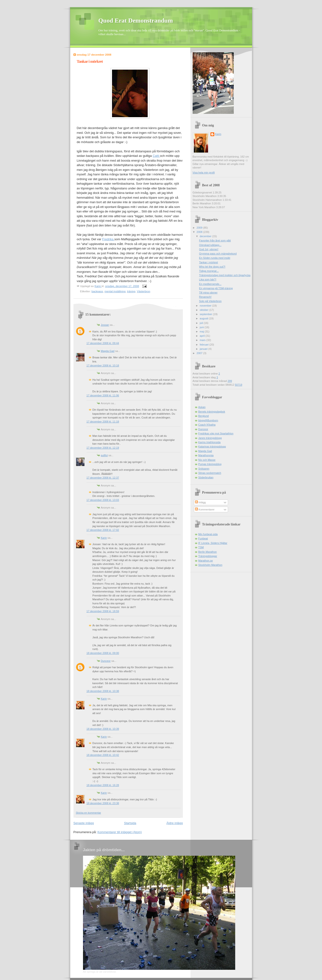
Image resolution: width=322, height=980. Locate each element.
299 (230, 381)
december (206, 236)
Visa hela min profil (204, 173)
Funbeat (203, 538)
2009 (200, 228)
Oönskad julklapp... (210, 245)
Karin (104, 538)
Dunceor (106, 661)
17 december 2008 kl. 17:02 (103, 530)
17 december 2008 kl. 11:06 (103, 395)
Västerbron (144, 291)
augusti (204, 318)
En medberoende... (210, 284)
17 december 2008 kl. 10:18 (103, 365)
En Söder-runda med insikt (215, 258)
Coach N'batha (207, 425)
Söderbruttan (206, 477)
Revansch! (205, 297)
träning (131, 291)
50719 (239, 385)
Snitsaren (204, 469)
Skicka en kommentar (88, 813)
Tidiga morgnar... (209, 271)
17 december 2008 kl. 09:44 (103, 343)
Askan (202, 407)
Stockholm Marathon (210, 565)
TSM (201, 547)
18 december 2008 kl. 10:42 (103, 755)
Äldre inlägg (175, 823)
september (206, 314)
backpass (97, 291)
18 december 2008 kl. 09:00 (103, 653)
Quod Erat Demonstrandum (136, 21)
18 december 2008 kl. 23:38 (103, 803)
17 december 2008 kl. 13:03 (103, 500)
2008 (200, 232)
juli (202, 323)
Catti (156, 156)
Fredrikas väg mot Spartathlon (216, 433)
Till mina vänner (208, 293)
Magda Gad (108, 351)
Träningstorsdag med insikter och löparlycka (225, 275)
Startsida (130, 823)
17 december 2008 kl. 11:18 (103, 422)
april (203, 336)
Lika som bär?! (208, 279)
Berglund (204, 416)
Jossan (105, 325)
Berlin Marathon (208, 552)
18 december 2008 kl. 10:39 (103, 729)
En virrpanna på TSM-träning (216, 288)
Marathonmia (206, 455)
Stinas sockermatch (210, 473)
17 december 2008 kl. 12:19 (103, 448)
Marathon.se (206, 561)
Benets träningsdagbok (212, 412)
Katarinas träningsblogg (212, 447)
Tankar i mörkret (208, 262)
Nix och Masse (207, 460)
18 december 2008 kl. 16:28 (103, 785)
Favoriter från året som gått (215, 240)
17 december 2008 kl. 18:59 (103, 611)
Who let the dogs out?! (212, 267)
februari (205, 345)
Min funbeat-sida (208, 534)
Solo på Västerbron (210, 301)
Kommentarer (205, 509)
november (206, 306)
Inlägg (200, 502)
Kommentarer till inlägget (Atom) (120, 832)
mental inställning (115, 291)
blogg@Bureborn (208, 420)
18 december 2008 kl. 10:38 (103, 691)
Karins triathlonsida (210, 442)
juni (202, 327)
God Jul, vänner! (209, 249)
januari (204, 349)
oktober (205, 310)
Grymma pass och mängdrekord (218, 254)
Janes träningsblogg (210, 438)
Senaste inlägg (84, 823)
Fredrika (108, 239)
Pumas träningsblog (210, 464)
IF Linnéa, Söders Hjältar (213, 543)
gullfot (104, 455)
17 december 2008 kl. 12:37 (103, 478)
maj (202, 331)
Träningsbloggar (208, 556)
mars (203, 340)
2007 (200, 353)
